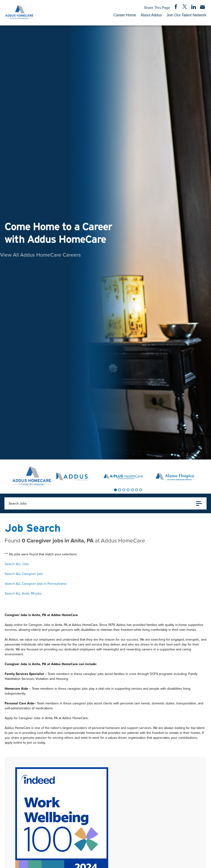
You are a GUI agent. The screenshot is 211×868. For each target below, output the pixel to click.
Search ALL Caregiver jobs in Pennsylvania (36, 584)
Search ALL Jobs (17, 564)
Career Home (125, 15)
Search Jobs (105, 504)
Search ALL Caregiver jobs (24, 574)
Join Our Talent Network (186, 15)
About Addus (151, 15)
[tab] (115, 490)
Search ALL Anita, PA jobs (23, 593)
